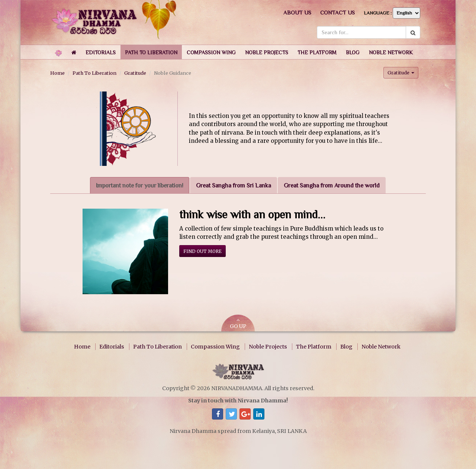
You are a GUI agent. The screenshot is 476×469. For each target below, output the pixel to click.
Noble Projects (268, 347)
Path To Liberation (94, 73)
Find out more (202, 251)
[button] (101, 52)
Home (57, 73)
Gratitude (135, 73)
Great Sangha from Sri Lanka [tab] (234, 185)
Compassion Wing (215, 347)
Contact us (337, 12)
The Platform (314, 347)
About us (297, 12)
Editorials (112, 347)
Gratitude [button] (401, 73)
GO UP (238, 324)
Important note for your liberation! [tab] (140, 185)
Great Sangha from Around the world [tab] (332, 185)
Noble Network (381, 347)
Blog (346, 347)
